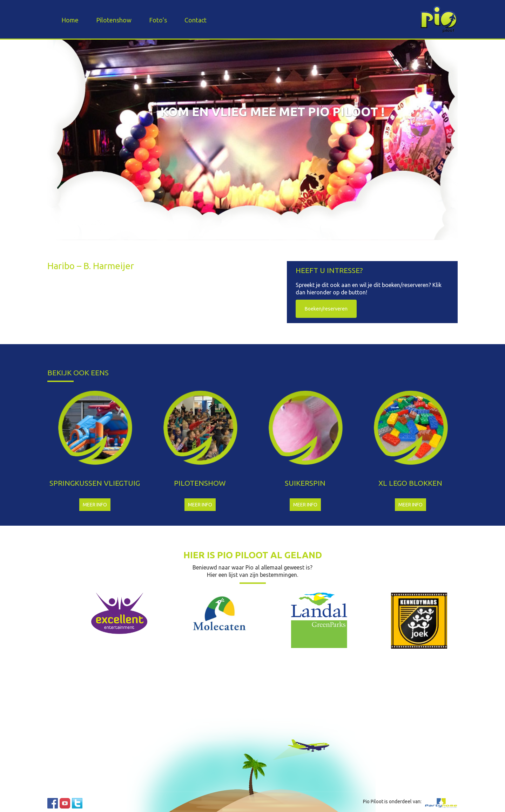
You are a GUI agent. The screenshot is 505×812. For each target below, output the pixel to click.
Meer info (95, 505)
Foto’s (158, 20)
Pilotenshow (114, 20)
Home (70, 20)
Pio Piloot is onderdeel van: (392, 801)
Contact (196, 20)
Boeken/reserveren (326, 309)
